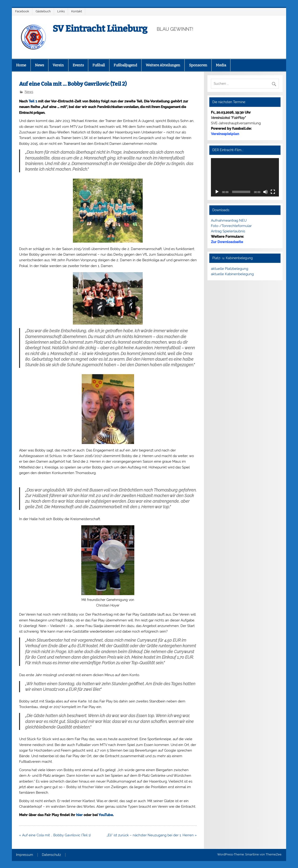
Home (21, 65)
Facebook (22, 11)
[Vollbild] (273, 192)
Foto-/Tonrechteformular (231, 226)
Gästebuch (43, 11)
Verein (58, 65)
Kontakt (77, 11)
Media (221, 65)
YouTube (106, 815)
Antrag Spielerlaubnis (228, 231)
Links (61, 11)
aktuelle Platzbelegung (230, 269)
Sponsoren (198, 65)
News (39, 65)
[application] (245, 177)
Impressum (25, 855)
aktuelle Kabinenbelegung (232, 274)
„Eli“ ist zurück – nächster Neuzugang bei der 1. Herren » (152, 835)
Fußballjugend (125, 65)
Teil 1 (33, 101)
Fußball (99, 65)
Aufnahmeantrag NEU (229, 220)
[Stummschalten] (265, 192)
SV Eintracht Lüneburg (100, 29)
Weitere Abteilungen (163, 65)
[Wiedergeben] (217, 192)
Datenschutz (51, 855)
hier (79, 815)
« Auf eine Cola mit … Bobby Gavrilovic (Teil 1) (55, 835)
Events (78, 65)
